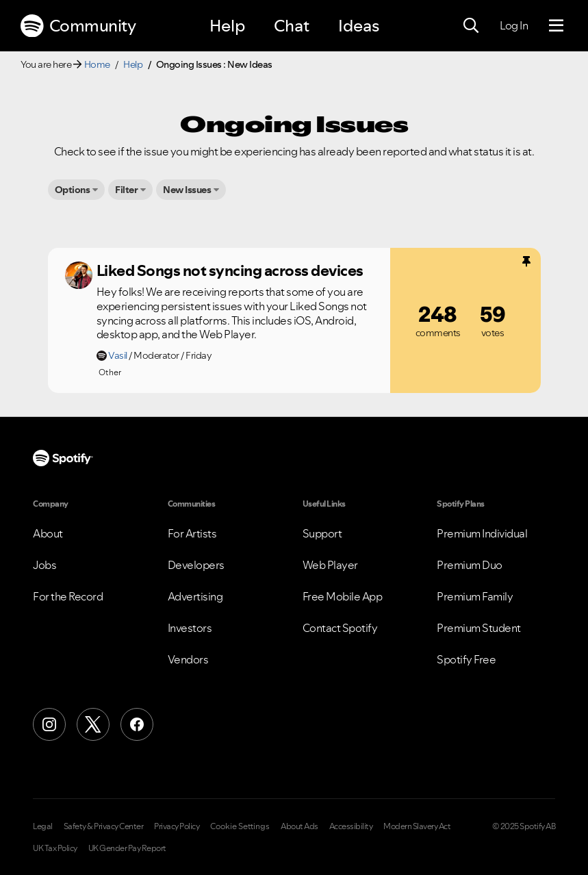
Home (97, 64)
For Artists (192, 533)
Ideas (359, 26)
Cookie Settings (240, 826)
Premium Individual (482, 533)
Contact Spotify (340, 628)
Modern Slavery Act (417, 826)
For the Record (68, 596)
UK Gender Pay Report (127, 848)
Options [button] (73, 190)
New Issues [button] (187, 190)
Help (227, 26)
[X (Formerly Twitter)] (93, 724)
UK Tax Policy (55, 848)
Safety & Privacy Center (104, 826)
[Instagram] (49, 724)
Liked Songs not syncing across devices (230, 270)
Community (78, 26)
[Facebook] (137, 724)
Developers (196, 565)
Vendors (188, 659)
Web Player (330, 565)
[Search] (471, 26)
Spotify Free (466, 659)
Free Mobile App (343, 596)
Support (322, 533)
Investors (190, 628)
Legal (43, 826)
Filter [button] (126, 190)
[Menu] (556, 26)
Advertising (195, 596)
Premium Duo (470, 565)
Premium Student (479, 628)
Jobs (44, 565)
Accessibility (351, 826)
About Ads (299, 826)
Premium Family (475, 596)
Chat (292, 26)
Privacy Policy (177, 826)
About (48, 533)
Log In (514, 25)
